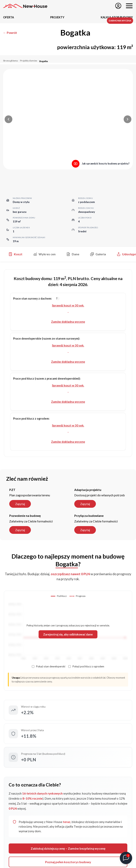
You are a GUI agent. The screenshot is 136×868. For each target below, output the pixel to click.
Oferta (8, 17)
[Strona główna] (25, 6)
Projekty (57, 17)
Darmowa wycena (120, 20)
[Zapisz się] (118, 6)
